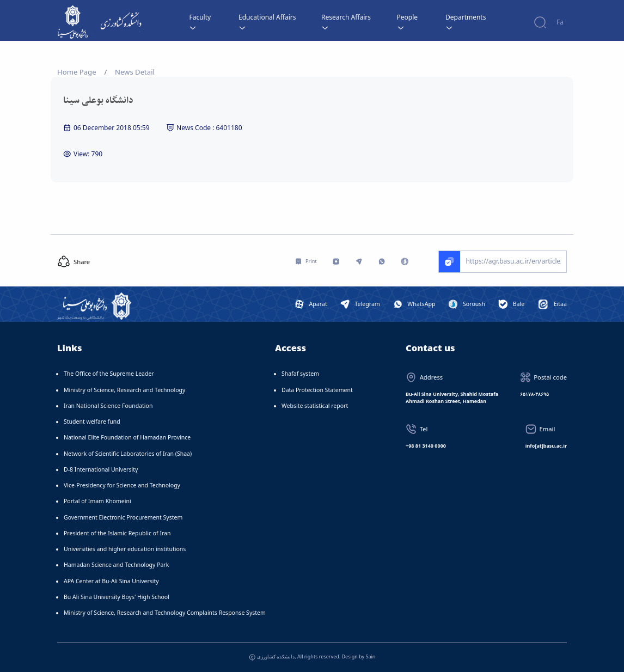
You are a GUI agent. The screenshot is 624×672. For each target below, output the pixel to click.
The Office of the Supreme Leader (109, 374)
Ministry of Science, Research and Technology (124, 390)
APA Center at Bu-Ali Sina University (111, 581)
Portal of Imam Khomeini (97, 501)
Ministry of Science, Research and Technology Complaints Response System (165, 613)
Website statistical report (315, 406)
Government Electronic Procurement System (123, 517)
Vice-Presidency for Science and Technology (122, 485)
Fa (560, 22)
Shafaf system (300, 374)
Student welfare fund (92, 421)
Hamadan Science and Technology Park (116, 565)
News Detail (135, 72)
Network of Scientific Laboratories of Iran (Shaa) (128, 454)
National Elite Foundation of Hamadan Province (127, 437)
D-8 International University (101, 469)
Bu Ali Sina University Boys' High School (117, 597)
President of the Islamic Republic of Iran (117, 533)
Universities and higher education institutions (125, 549)
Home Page (77, 72)
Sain (371, 656)
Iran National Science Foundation (108, 406)
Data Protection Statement (317, 390)
